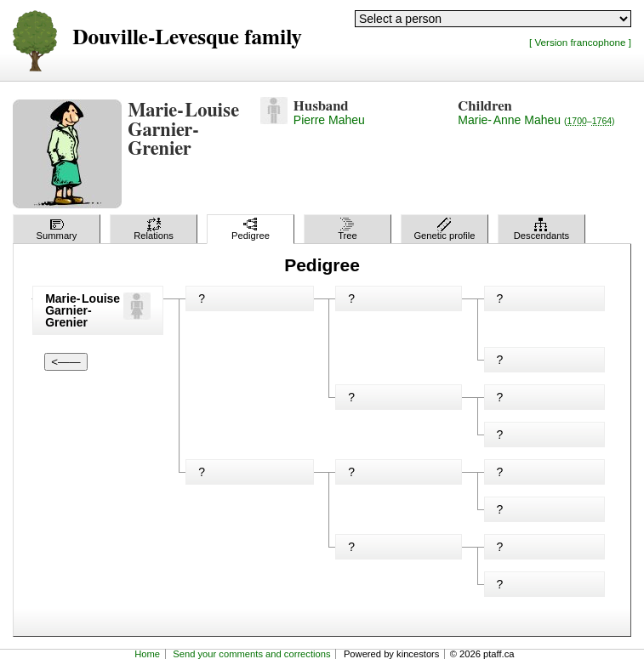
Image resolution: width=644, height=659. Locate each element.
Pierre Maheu (329, 120)
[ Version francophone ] (580, 42)
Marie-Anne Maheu (536, 120)
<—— (66, 362)
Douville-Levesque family (187, 38)
